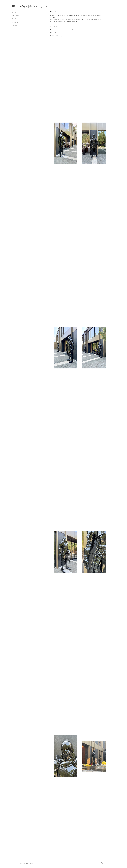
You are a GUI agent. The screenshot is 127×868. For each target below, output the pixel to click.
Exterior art (16, 19)
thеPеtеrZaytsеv (38, 6)
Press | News (16, 22)
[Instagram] (102, 863)
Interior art (16, 16)
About (14, 12)
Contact (14, 26)
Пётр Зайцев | (21, 6)
